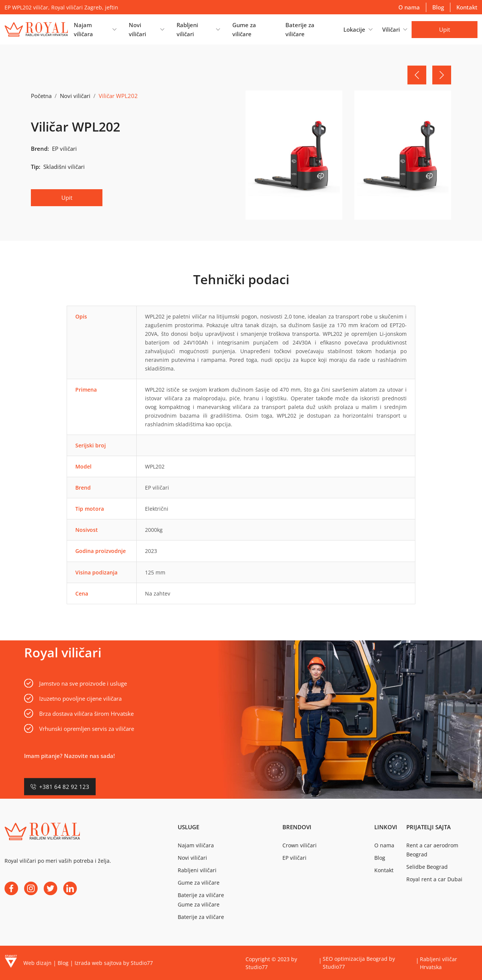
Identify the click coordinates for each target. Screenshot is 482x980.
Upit (445, 29)
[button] (95, 29)
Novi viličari (75, 96)
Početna (41, 96)
